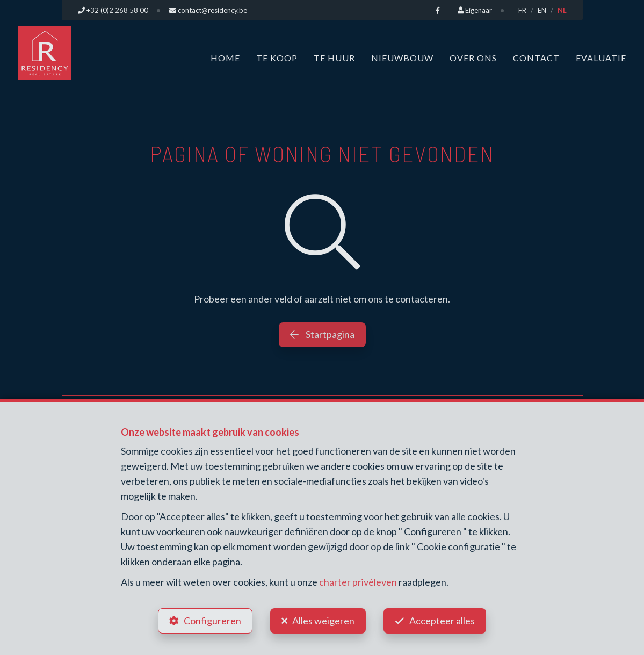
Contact (536, 58)
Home (225, 58)
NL (562, 10)
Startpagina (322, 334)
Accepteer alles (442, 621)
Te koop (277, 58)
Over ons (473, 58)
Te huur (334, 58)
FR (522, 10)
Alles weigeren (323, 621)
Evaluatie (601, 58)
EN (542, 10)
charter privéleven (358, 582)
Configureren (212, 621)
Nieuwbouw (402, 58)
